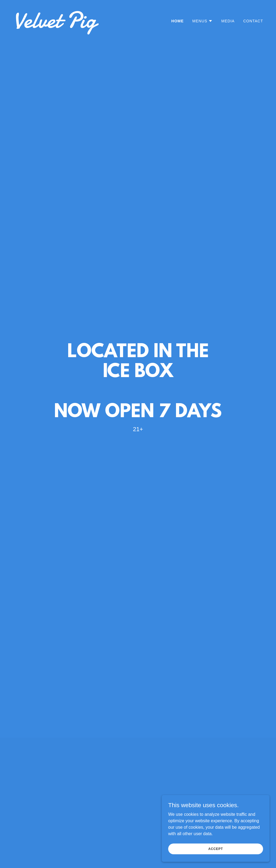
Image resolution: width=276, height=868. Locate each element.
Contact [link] (253, 21)
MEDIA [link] (228, 21)
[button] (203, 21)
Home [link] (178, 21)
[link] (73, 26)
